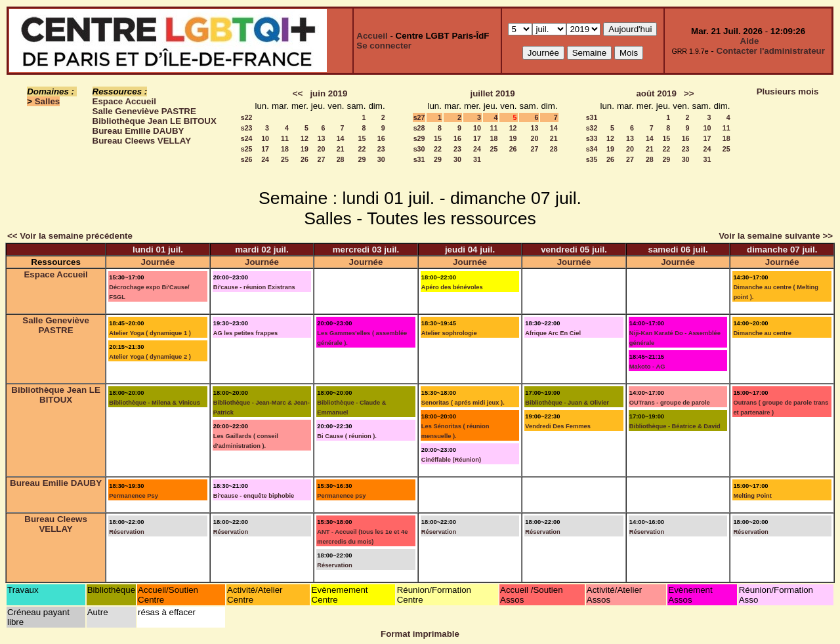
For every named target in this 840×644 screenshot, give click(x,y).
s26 (247, 159)
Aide (750, 41)
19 (304, 149)
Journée (158, 262)
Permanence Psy (134, 496)
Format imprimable (420, 634)
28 (341, 159)
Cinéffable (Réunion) (451, 460)
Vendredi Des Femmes (558, 426)
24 (265, 159)
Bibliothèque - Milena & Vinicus (155, 403)
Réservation (126, 532)
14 (341, 138)
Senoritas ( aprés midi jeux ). (463, 403)
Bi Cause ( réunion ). (347, 436)
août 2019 (656, 93)
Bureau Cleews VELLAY (142, 141)
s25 (247, 149)
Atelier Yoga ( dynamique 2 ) (150, 357)
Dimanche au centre (762, 333)
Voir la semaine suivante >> (776, 236)
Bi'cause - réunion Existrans (254, 287)
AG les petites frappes (246, 333)
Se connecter (384, 46)
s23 (247, 128)
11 (285, 138)
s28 (419, 128)
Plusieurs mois (788, 91)
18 (285, 149)
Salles (48, 101)
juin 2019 (328, 93)
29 (362, 159)
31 (477, 159)
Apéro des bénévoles (452, 287)
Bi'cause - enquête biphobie (254, 496)
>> (689, 93)
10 (265, 138)
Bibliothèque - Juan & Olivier (567, 403)
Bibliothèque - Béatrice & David (675, 426)
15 (362, 138)
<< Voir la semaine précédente (70, 236)
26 (304, 159)
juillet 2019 (492, 93)
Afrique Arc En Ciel (553, 333)
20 (321, 149)
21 (341, 149)
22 (362, 149)
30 (381, 159)
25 (285, 159)
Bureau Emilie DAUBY (138, 131)
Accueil (372, 36)
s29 (419, 138)
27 (321, 159)
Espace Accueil (124, 101)
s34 (592, 149)
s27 (419, 117)
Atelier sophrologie (449, 333)
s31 (419, 159)
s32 (592, 128)
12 (304, 138)
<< (298, 93)
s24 (247, 138)
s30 (419, 149)
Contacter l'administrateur (771, 51)
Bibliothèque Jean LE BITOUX (155, 121)
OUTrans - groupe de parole (670, 403)
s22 (247, 117)
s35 (592, 159)
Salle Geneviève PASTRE (144, 111)
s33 (592, 138)
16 (381, 138)
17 (265, 149)
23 (381, 149)
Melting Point (752, 496)
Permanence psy (341, 496)
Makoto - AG (647, 367)
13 (321, 138)
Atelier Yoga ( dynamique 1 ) (150, 333)
